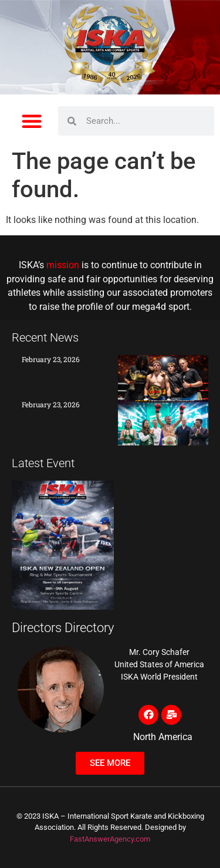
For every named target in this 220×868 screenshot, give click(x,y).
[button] (32, 121)
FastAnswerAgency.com (110, 839)
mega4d (149, 307)
